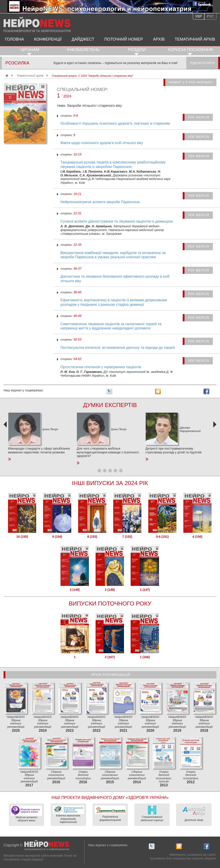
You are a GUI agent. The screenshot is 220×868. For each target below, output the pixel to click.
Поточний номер (124, 39)
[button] (99, 471)
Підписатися (202, 63)
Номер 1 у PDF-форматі (191, 82)
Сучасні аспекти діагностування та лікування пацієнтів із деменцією (117, 221)
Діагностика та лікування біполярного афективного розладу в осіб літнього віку (115, 279)
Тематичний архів (195, 39)
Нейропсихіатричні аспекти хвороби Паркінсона (100, 202)
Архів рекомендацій (111, 675)
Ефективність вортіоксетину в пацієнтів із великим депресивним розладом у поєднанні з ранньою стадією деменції (114, 302)
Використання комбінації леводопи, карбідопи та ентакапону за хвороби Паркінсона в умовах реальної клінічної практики (113, 255)
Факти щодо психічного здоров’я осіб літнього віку (102, 143)
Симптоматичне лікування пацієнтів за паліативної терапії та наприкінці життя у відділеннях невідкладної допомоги (111, 326)
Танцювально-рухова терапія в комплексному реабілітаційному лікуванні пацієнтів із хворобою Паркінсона (113, 164)
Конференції (48, 39)
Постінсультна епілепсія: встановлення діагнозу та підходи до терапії (118, 348)
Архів (159, 39)
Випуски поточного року (110, 603)
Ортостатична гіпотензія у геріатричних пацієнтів (101, 367)
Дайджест (83, 39)
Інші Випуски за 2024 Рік (110, 483)
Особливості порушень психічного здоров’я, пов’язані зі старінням (115, 123)
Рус (210, 16)
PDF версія (199, 117)
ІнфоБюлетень (83, 50)
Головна (14, 39)
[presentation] (6, 440)
